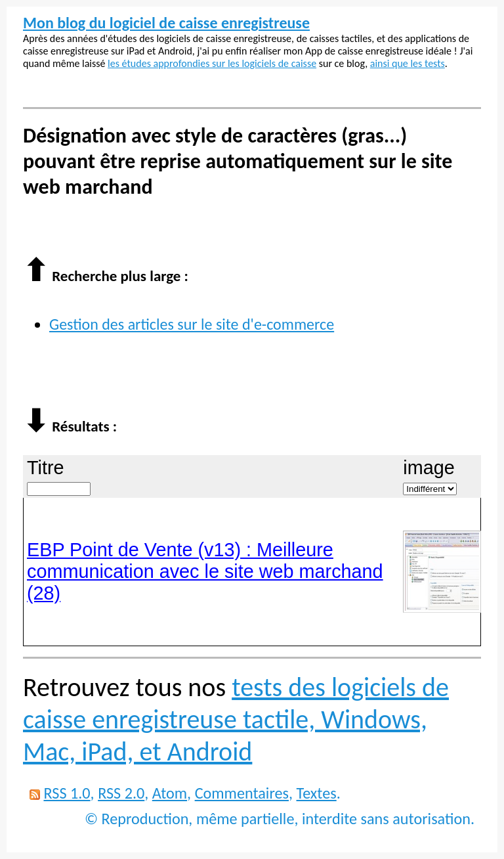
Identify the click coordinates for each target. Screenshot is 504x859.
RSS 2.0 (121, 793)
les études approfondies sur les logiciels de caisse (212, 63)
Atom (170, 793)
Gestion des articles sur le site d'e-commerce (192, 324)
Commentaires (242, 793)
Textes (317, 793)
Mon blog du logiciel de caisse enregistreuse (166, 23)
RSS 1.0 (67, 793)
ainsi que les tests (408, 63)
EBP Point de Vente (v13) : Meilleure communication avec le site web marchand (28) (205, 571)
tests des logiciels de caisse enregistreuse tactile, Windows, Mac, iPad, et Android (236, 719)
